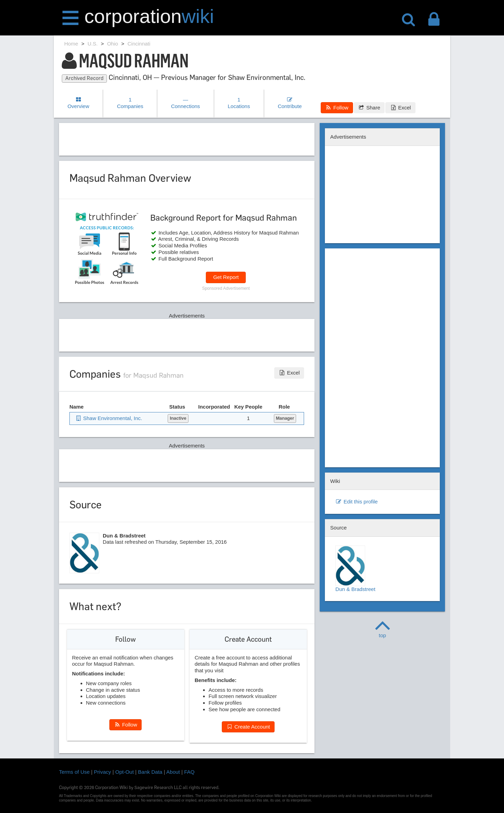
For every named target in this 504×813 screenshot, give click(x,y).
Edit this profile (356, 502)
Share (369, 108)
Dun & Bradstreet (355, 569)
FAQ (190, 772)
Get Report (226, 277)
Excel (400, 108)
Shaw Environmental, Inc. (109, 418)
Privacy (103, 772)
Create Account (248, 727)
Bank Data (150, 772)
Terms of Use (74, 772)
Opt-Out (124, 772)
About (173, 772)
